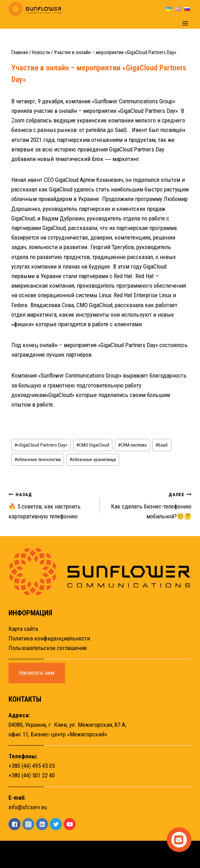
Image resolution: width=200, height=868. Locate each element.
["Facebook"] (14, 824)
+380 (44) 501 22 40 (32, 775)
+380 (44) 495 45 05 (32, 766)
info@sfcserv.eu (28, 807)
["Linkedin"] (42, 824)
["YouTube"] (70, 824)
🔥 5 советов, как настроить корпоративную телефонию (51, 505)
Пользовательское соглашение (48, 648)
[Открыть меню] (185, 23)
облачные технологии (38, 459)
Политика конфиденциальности (49, 638)
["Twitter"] (56, 824)
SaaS (162, 445)
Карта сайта (23, 629)
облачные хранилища (93, 459)
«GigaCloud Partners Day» (41, 445)
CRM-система (132, 445)
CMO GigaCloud (93, 445)
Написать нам (37, 673)
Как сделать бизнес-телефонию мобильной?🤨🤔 (149, 505)
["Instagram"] (28, 824)
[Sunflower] (35, 9)
